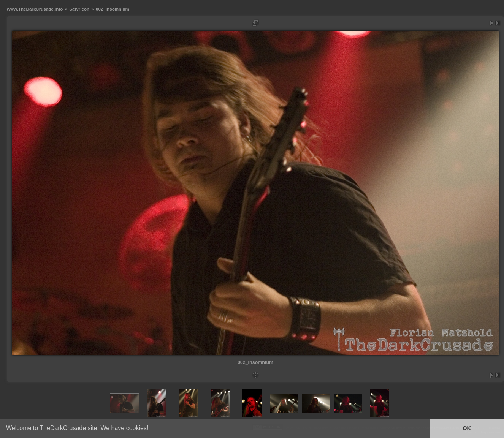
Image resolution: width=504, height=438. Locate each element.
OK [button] (467, 428)
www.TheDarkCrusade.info (35, 9)
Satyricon (79, 9)
